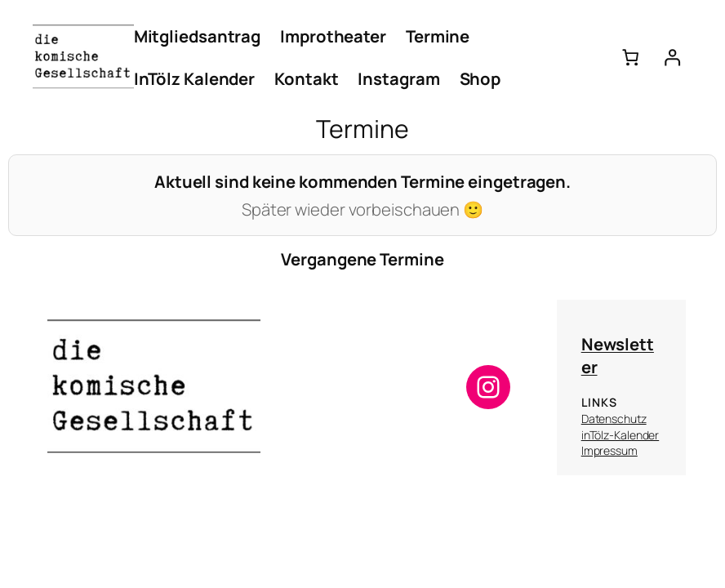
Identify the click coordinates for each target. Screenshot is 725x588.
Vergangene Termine (362, 259)
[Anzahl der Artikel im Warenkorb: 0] (631, 58)
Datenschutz (614, 419)
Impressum (609, 450)
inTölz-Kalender (620, 435)
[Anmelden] (672, 58)
